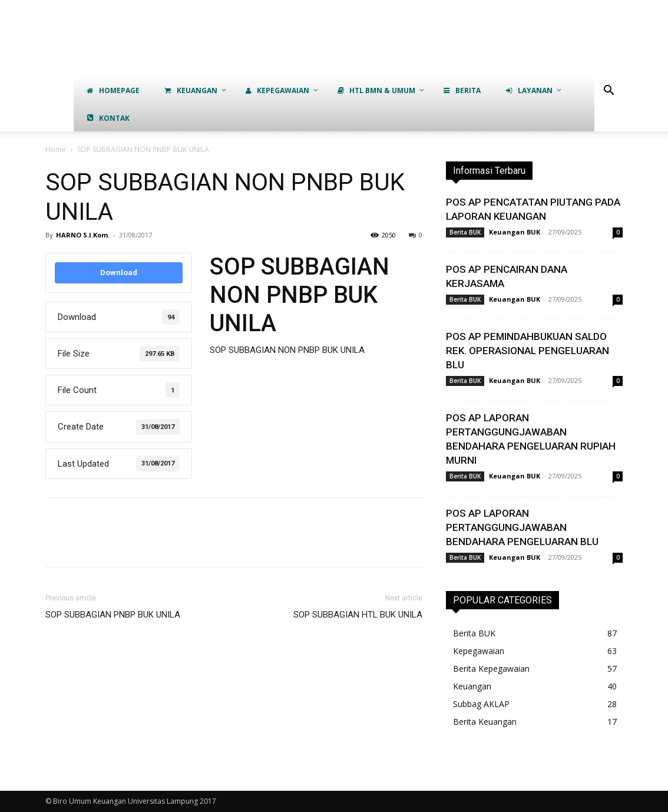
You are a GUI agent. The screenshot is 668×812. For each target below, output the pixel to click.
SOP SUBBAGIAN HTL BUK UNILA (358, 615)
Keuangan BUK (515, 232)
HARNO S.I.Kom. (83, 235)
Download (119, 273)
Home (56, 149)
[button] (609, 92)
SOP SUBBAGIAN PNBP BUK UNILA (113, 615)
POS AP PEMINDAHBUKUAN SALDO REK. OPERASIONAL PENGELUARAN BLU (528, 351)
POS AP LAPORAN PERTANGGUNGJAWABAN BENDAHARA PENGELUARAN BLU (522, 527)
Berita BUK (465, 232)
